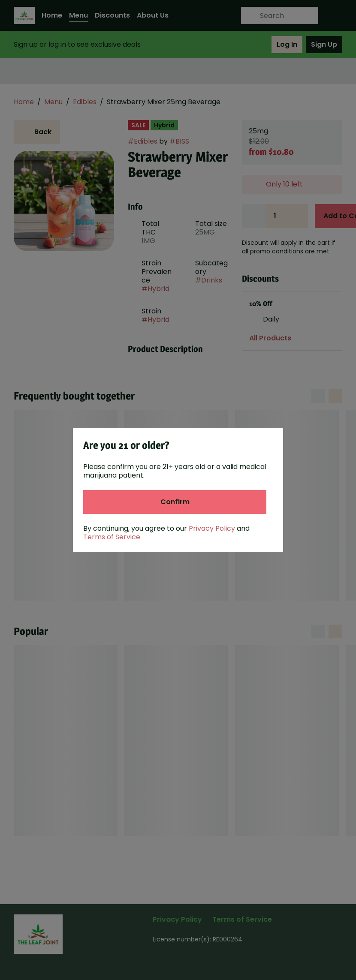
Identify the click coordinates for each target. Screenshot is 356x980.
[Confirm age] (175, 502)
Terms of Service (112, 537)
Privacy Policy (212, 528)
